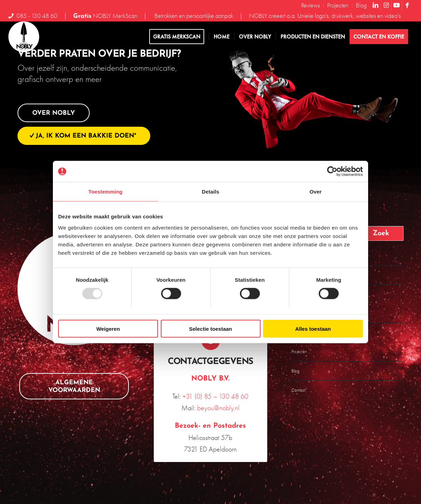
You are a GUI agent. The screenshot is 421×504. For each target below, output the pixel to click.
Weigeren (108, 328)
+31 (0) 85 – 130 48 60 (215, 396)
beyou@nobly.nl (218, 408)
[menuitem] (311, 6)
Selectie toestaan (211, 328)
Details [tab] (210, 192)
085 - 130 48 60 (37, 16)
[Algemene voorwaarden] (74, 386)
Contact (299, 390)
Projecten (299, 352)
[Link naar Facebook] (407, 5)
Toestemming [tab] (105, 192)
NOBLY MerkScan (105, 16)
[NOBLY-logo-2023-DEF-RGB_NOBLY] (24, 37)
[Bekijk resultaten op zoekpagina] (379, 233)
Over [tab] (316, 192)
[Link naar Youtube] (397, 5)
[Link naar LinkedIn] (376, 5)
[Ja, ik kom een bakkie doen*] (84, 136)
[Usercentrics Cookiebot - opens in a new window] (332, 171)
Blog (295, 371)
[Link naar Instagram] (386, 5)
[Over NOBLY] (54, 113)
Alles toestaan (313, 328)
